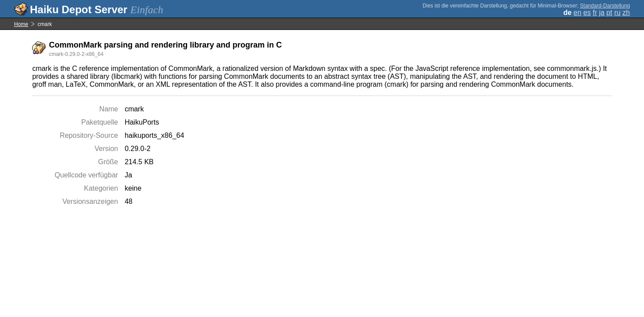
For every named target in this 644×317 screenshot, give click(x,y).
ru (617, 13)
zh (626, 13)
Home (21, 24)
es (587, 13)
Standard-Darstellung (605, 6)
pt (609, 13)
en (578, 13)
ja (602, 13)
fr (595, 13)
